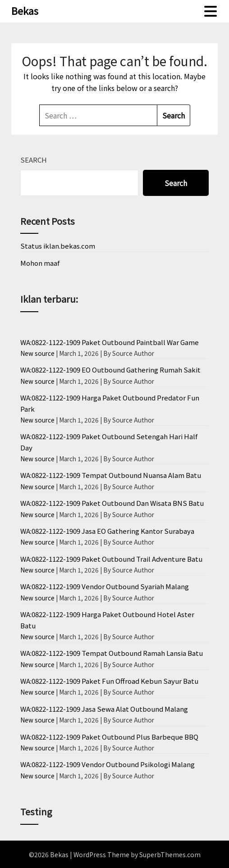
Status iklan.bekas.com (58, 246)
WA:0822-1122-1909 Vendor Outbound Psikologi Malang (108, 764)
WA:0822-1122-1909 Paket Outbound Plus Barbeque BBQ (109, 737)
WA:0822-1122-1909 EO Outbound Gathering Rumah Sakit (110, 370)
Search (34, 160)
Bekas (25, 10)
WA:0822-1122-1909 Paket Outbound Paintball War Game (110, 342)
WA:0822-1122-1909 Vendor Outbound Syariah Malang (105, 586)
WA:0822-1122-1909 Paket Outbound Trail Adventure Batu (111, 559)
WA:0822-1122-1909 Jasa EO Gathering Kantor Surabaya (107, 531)
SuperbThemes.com (170, 854)
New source (37, 353)
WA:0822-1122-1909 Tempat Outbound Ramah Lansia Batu (112, 653)
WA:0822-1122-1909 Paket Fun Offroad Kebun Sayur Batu (109, 681)
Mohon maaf (40, 263)
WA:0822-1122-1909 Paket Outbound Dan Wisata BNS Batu (112, 503)
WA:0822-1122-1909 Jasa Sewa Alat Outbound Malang (104, 709)
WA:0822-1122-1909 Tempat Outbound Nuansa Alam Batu (111, 475)
